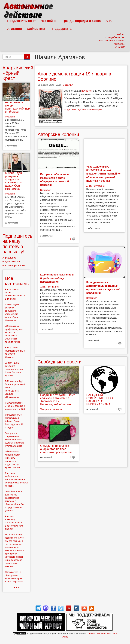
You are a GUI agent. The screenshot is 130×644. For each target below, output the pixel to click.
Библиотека (37, 29)
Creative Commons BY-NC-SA (102, 634)
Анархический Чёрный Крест (18, 73)
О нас (65, 637)
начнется (87, 91)
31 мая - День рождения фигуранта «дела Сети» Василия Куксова (14, 369)
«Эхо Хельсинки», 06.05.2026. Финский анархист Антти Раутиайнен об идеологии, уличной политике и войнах (104, 174)
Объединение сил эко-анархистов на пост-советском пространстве (56, 449)
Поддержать (62, 29)
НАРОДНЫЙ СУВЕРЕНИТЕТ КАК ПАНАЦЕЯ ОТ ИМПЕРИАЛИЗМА (100, 400)
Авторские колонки (58, 134)
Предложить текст (22, 21)
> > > (16, 587)
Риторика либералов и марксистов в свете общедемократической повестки (17, 479)
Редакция (68, 85)
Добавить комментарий (90, 110)
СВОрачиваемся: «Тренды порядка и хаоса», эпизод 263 (15, 406)
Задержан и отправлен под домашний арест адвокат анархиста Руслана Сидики (15, 440)
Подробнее (70, 110)
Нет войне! (49, 21)
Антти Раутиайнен (96, 186)
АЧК (110, 21)
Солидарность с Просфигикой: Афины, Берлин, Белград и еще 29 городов (14, 421)
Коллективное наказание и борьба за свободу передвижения (57, 278)
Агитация (15, 29)
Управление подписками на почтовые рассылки (14, 261)
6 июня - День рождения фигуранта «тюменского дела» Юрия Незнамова (14, 181)
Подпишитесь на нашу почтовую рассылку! (17, 244)
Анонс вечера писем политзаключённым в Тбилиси (18, 107)
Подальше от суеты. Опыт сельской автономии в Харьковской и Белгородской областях (58, 400)
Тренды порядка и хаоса (82, 21)
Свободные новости (60, 362)
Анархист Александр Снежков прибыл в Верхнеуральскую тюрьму (15, 523)
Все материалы (17, 281)
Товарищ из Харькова (51, 409)
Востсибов (46, 190)
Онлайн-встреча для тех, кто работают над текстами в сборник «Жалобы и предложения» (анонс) (14, 501)
